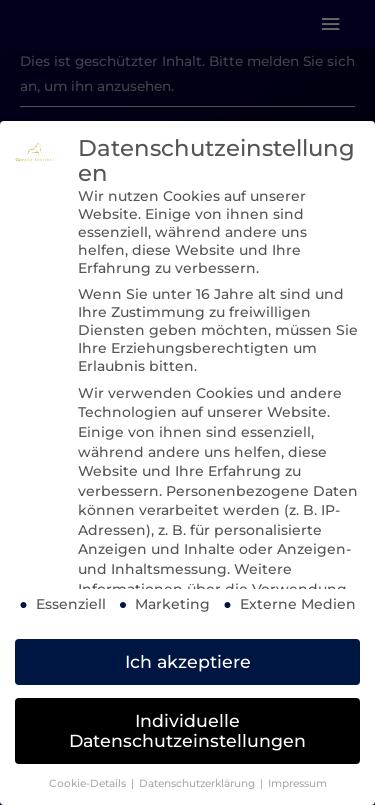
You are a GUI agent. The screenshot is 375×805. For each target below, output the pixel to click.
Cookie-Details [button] (89, 783)
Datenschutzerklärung (198, 783)
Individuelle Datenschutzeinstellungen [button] (187, 730)
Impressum (297, 783)
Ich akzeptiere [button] (188, 661)
